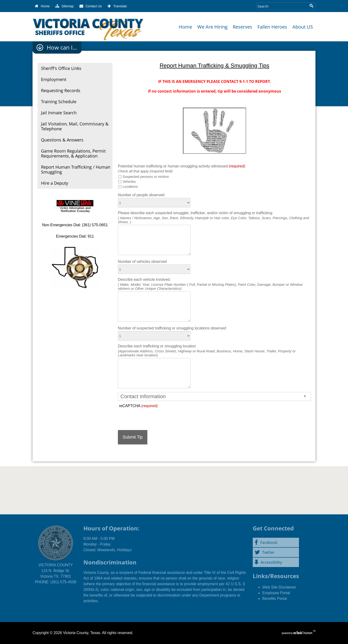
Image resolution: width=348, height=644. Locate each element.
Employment (54, 79)
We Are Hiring (212, 27)
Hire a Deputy (55, 183)
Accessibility (268, 562)
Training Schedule (59, 102)
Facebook (266, 542)
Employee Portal (276, 593)
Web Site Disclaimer (279, 587)
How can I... (62, 47)
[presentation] (154, 417)
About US (303, 27)
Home (185, 27)
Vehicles (129, 181)
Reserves (242, 27)
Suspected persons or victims (146, 177)
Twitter (265, 552)
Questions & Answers (62, 140)
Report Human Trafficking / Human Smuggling (76, 169)
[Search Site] (282, 6)
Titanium (303, 633)
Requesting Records (61, 90)
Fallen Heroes (272, 27)
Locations (130, 186)
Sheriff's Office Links (61, 68)
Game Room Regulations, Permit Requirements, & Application (73, 153)
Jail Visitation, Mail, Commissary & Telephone (75, 126)
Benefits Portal (274, 599)
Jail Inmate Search (59, 113)
